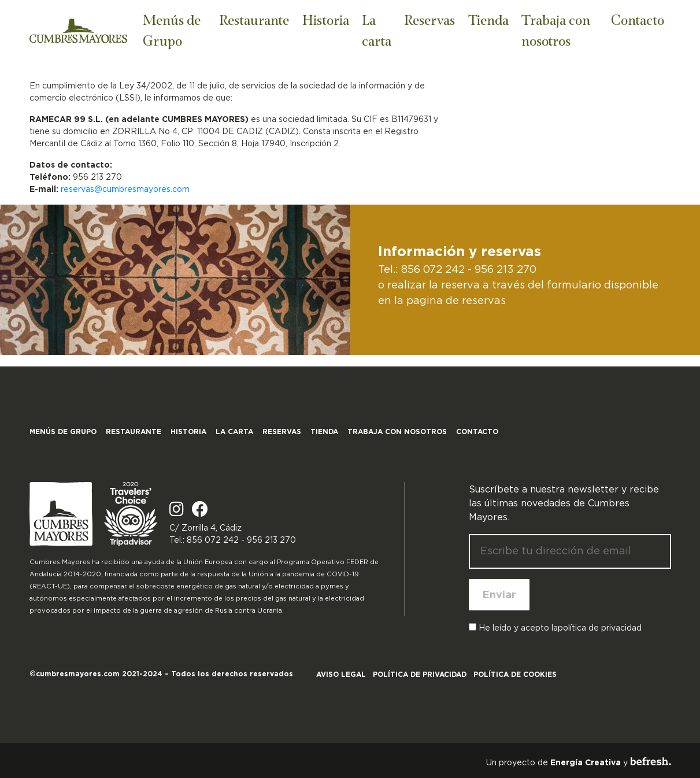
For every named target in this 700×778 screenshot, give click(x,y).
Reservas (429, 19)
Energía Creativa (586, 762)
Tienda (488, 19)
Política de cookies (515, 674)
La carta (377, 30)
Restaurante (254, 19)
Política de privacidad (420, 674)
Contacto (638, 19)
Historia (326, 19)
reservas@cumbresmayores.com (125, 189)
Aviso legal (341, 674)
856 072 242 (433, 269)
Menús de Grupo (172, 30)
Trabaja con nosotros (556, 30)
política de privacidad (600, 628)
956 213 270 (505, 269)
